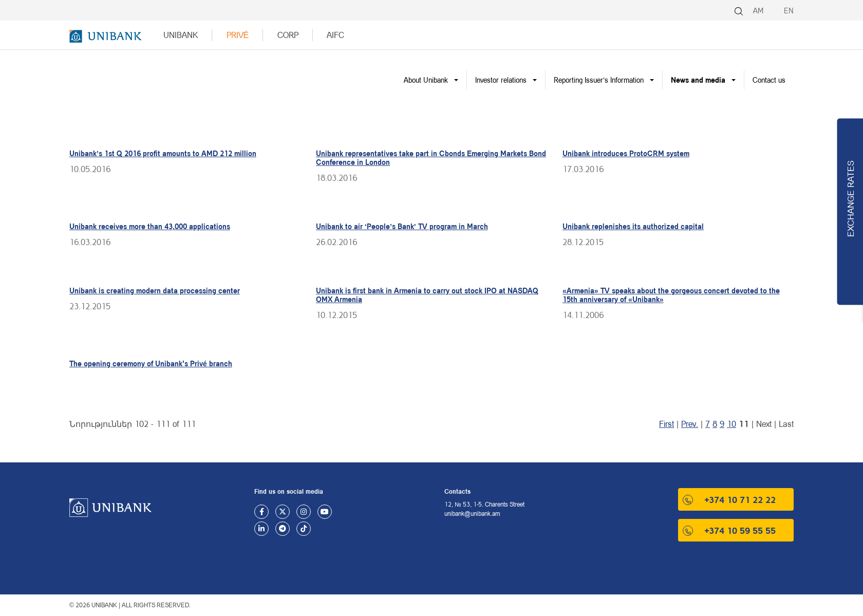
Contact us (769, 80)
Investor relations (501, 80)
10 (731, 424)
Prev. (690, 424)
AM (758, 11)
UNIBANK (181, 35)
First (667, 424)
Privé (238, 35)
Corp (288, 35)
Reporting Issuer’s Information (599, 80)
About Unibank (426, 80)
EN (789, 11)
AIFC (335, 35)
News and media (698, 80)
